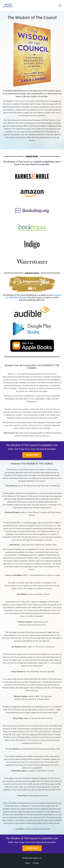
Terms (28, 863)
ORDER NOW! (32, 455)
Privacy (36, 863)
